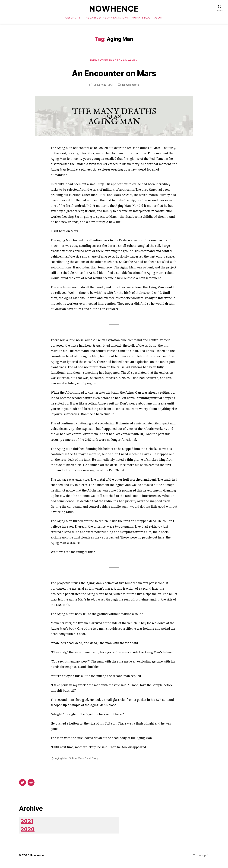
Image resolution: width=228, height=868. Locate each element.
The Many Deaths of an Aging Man (106, 18)
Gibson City (73, 18)
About (159, 18)
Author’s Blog (141, 18)
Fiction (73, 759)
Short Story (92, 759)
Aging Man (61, 759)
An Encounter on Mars (114, 73)
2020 (29, 832)
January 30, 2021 (103, 86)
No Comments (131, 86)
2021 (28, 823)
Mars (81, 759)
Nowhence (114, 9)
